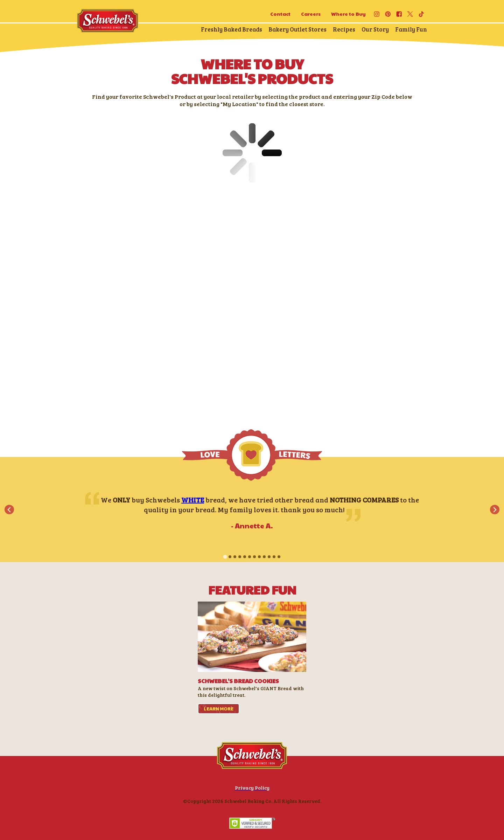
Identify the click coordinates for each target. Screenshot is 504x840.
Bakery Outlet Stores (297, 29)
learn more (219, 709)
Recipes (344, 29)
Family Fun (411, 29)
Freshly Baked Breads (232, 29)
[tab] (225, 557)
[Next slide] (495, 510)
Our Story (375, 29)
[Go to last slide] (9, 510)
